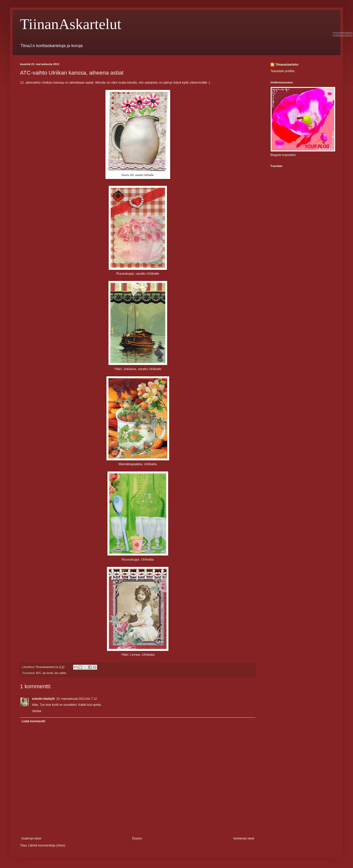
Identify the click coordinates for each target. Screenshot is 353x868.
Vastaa (37, 711)
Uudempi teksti (31, 838)
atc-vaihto (60, 673)
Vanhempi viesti (244, 838)
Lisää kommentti (33, 721)
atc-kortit (48, 673)
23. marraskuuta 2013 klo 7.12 (77, 699)
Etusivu (137, 838)
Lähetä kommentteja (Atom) (47, 845)
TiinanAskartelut (71, 24)
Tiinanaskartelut (287, 65)
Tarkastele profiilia (282, 71)
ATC (38, 673)
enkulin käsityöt (43, 699)
